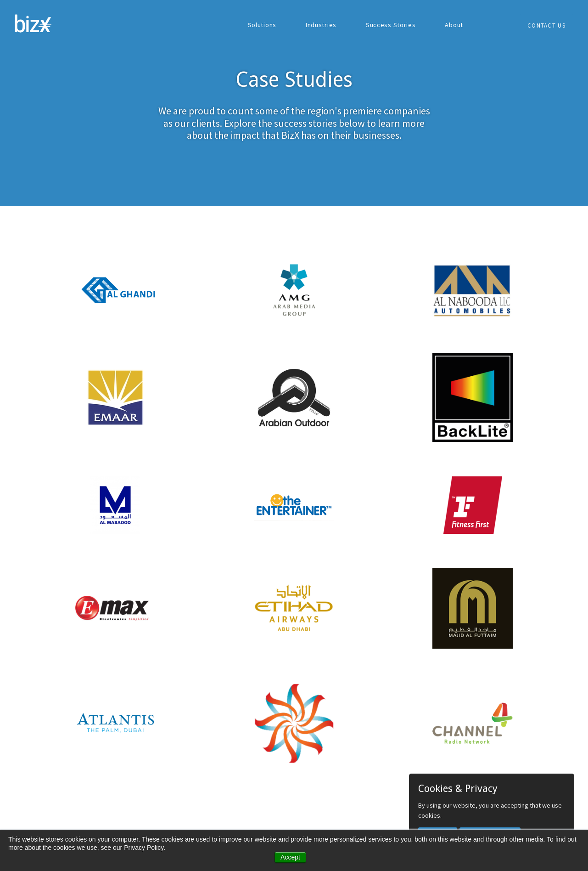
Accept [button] (290, 857)
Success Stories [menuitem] (391, 25)
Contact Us (546, 25)
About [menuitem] (454, 25)
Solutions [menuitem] (262, 25)
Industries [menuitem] (321, 25)
